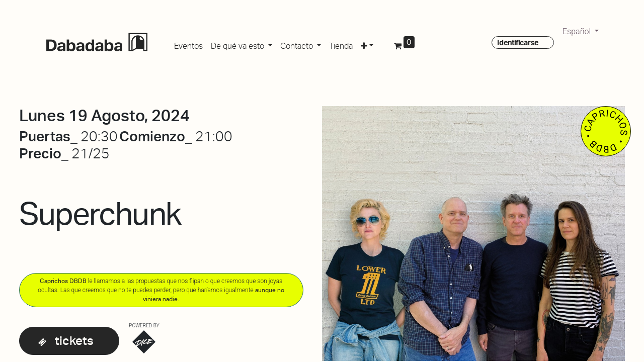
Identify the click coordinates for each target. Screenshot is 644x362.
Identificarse (518, 43)
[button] (367, 44)
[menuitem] (188, 44)
